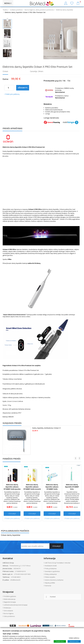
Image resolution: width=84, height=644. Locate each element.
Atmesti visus (74, 641)
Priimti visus (60, 641)
